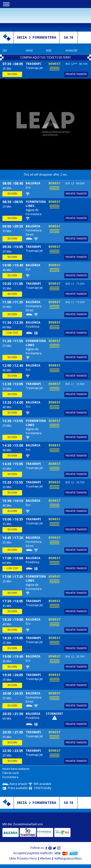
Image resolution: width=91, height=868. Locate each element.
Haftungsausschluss (68, 858)
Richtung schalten (7, 38)
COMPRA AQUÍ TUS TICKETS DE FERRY (45, 58)
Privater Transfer (76, 74)
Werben (45, 858)
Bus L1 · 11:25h (75, 284)
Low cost (12, 333)
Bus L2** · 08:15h (76, 64)
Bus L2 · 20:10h (75, 657)
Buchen (12, 74)
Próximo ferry (12, 19)
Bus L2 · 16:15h (75, 482)
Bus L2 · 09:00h (75, 183)
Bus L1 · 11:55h (75, 302)
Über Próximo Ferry (23, 858)
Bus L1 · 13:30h (75, 384)
